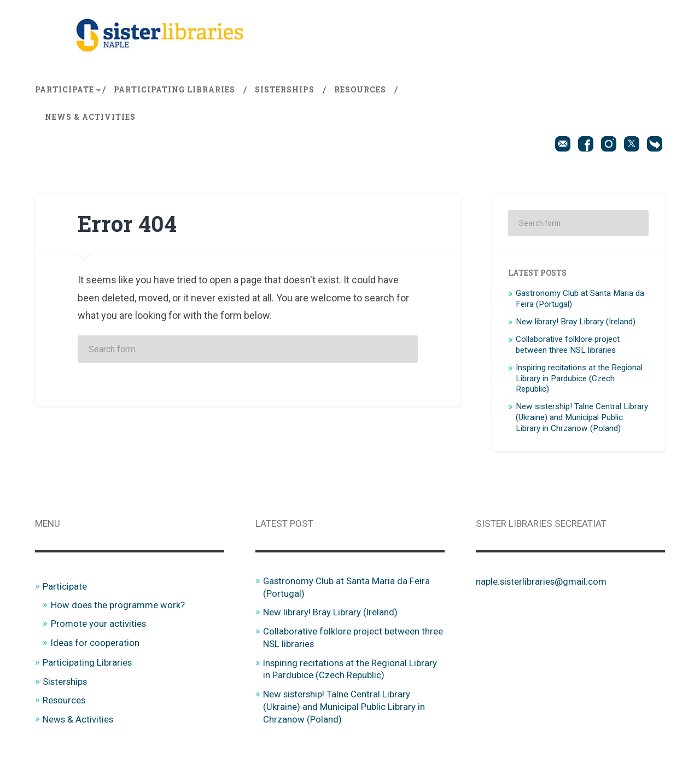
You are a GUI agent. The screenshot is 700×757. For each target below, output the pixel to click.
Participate (65, 90)
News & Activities (90, 117)
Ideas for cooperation (96, 642)
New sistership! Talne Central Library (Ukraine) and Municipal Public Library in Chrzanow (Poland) (582, 417)
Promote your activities (99, 623)
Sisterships (285, 90)
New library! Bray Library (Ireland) (576, 322)
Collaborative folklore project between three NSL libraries (568, 345)
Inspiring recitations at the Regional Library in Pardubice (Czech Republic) (579, 378)
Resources (360, 90)
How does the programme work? (118, 604)
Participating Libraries (174, 90)
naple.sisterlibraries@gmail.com (542, 581)
